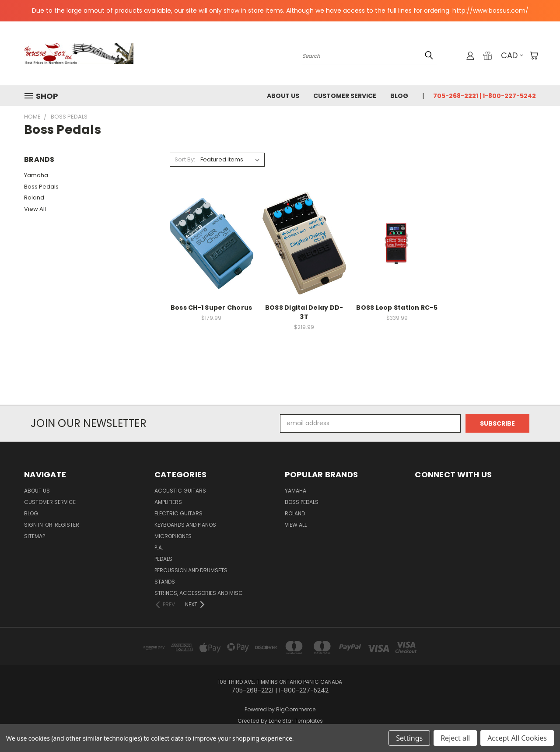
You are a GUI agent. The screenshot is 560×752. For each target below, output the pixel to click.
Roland (34, 198)
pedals (163, 559)
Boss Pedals (41, 187)
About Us (283, 96)
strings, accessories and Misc (199, 593)
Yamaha (36, 175)
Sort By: (185, 159)
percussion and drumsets (191, 570)
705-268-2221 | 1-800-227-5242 (485, 96)
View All (35, 209)
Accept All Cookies (517, 738)
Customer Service (345, 96)
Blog (399, 96)
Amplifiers (168, 502)
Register (67, 525)
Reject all (455, 738)
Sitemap (35, 536)
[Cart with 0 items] (534, 56)
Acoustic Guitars (180, 491)
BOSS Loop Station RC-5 (397, 308)
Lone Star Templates (296, 721)
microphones (173, 536)
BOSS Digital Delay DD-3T (304, 312)
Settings (409, 738)
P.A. (159, 547)
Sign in (34, 525)
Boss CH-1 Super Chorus (212, 308)
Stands (165, 582)
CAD (512, 55)
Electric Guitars (178, 513)
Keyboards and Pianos (185, 525)
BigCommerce (296, 709)
